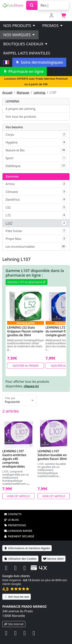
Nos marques (19, 35)
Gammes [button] (12, 176)
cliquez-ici (31, 386)
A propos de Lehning (21, 109)
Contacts (13, 514)
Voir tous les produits (21, 117)
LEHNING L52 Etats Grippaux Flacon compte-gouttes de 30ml (26, 331)
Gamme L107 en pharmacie (26, 282)
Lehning (39, 93)
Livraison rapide (18, 531)
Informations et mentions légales (27, 548)
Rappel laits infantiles (27, 53)
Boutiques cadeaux (26, 44)
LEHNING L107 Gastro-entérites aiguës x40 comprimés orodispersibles (14, 459)
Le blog (11, 520)
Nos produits (19, 26)
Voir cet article (19, 496)
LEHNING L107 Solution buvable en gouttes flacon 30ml (52, 455)
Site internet (14, 624)
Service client (53, 559)
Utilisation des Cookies (20, 559)
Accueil (7, 93)
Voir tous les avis (17, 597)
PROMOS (53, 26)
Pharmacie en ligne (23, 71)
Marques (23, 93)
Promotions (15, 525)
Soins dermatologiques (39, 62)
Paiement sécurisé (19, 536)
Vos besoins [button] (14, 127)
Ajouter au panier (26, 366)
